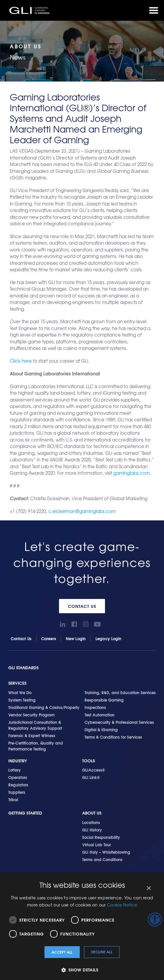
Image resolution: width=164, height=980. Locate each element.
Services (17, 683)
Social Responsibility (101, 837)
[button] (82, 970)
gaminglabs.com (132, 473)
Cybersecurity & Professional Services (119, 722)
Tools (89, 761)
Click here (21, 361)
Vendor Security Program (31, 715)
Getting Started (25, 813)
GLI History (92, 830)
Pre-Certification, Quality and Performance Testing (36, 746)
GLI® (30, 10)
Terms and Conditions (102, 859)
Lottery (15, 770)
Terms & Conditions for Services (113, 737)
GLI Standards (23, 668)
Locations (91, 822)
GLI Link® (91, 777)
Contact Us (82, 606)
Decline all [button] (102, 952)
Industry (18, 761)
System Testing (22, 700)
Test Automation (99, 715)
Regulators (18, 785)
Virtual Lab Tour (97, 844)
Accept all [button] (62, 952)
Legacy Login (109, 638)
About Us (92, 813)
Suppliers (17, 792)
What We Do (20, 692)
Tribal (13, 799)
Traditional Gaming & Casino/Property (44, 707)
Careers (49, 638)
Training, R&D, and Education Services (120, 692)
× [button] (148, 888)
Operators (18, 777)
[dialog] (82, 926)
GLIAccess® (94, 770)
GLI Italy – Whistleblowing (106, 852)
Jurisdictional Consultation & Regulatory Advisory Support (35, 725)
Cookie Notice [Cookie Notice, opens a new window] (122, 905)
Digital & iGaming (101, 729)
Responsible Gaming (104, 700)
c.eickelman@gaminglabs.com (82, 511)
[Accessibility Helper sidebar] (155, 920)
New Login (76, 638)
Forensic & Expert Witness (32, 735)
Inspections (95, 707)
